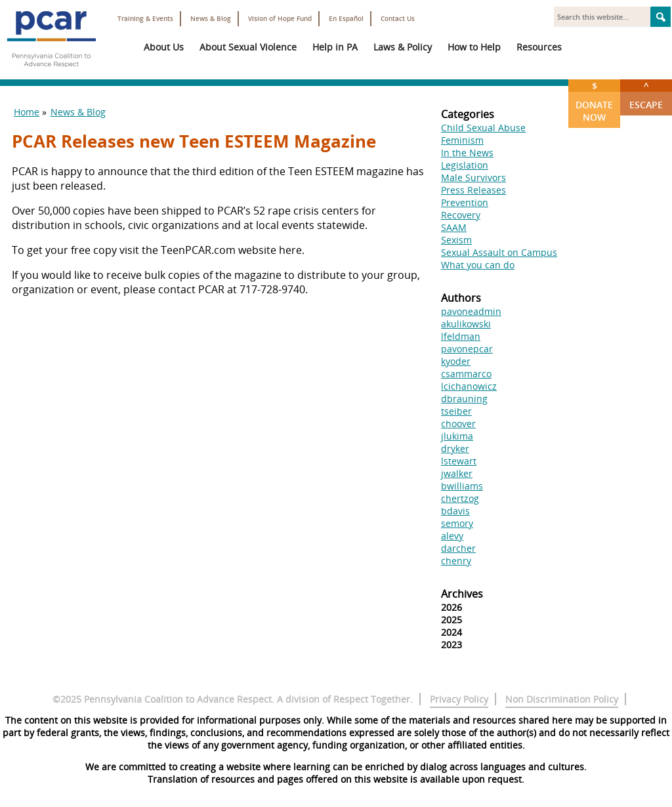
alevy (452, 536)
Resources (539, 47)
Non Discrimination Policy (562, 699)
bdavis (455, 511)
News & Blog (211, 19)
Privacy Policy (459, 699)
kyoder (456, 361)
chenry (456, 561)
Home (27, 112)
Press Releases (473, 190)
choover (458, 424)
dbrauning (464, 399)
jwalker (457, 473)
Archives (462, 594)
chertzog (460, 498)
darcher (458, 548)
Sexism (456, 240)
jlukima (457, 436)
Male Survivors (473, 177)
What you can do (478, 265)
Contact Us (398, 19)
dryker (455, 448)
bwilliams (462, 486)
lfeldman (461, 336)
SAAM (454, 227)
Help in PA (335, 47)
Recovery (461, 215)
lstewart (459, 461)
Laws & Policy (403, 47)
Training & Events (145, 19)
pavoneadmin (471, 311)
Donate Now (594, 101)
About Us (164, 47)
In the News (467, 153)
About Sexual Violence (248, 47)
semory (457, 523)
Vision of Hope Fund (280, 19)
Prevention (465, 202)
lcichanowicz (469, 386)
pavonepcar (467, 349)
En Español (346, 19)
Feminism (462, 140)
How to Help (474, 47)
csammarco (466, 374)
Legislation (465, 165)
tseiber (456, 411)
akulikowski (466, 324)
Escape (646, 95)
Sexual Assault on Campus (499, 252)
